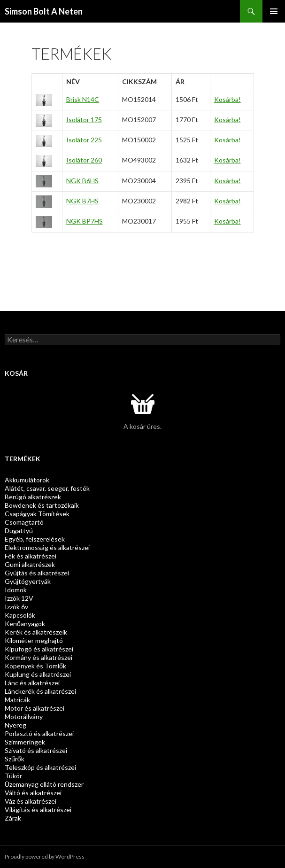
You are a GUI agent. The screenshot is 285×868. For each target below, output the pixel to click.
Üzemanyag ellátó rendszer (44, 784)
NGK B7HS (82, 201)
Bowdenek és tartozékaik (42, 505)
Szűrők (15, 759)
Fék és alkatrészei (31, 556)
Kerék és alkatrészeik (36, 632)
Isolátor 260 (84, 160)
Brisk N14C (83, 99)
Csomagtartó (24, 522)
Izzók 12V (19, 598)
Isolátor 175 (84, 120)
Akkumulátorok (27, 480)
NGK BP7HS (85, 221)
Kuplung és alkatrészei (38, 674)
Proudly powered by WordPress (45, 856)
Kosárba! (227, 99)
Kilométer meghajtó (34, 640)
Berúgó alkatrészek (33, 497)
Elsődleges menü (274, 11)
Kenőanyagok (25, 624)
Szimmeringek (25, 742)
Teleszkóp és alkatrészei (40, 767)
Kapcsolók (20, 615)
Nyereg (15, 725)
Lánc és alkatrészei (32, 683)
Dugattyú (19, 531)
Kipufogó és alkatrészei (39, 649)
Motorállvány (24, 717)
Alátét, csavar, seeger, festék (47, 488)
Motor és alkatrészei (35, 708)
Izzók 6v (16, 607)
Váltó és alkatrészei (33, 793)
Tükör (13, 776)
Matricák (17, 700)
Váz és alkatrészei (31, 801)
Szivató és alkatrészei (36, 750)
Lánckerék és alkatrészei (40, 691)
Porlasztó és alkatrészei (39, 733)
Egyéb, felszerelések (35, 539)
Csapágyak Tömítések (37, 514)
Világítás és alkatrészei (38, 810)
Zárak (13, 818)
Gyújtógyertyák (28, 581)
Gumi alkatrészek (30, 564)
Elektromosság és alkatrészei (47, 547)
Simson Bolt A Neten (44, 11)
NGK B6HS (82, 181)
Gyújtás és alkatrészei (37, 573)
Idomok (16, 590)
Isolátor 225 (84, 140)
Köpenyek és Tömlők (35, 666)
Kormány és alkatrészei (39, 657)
